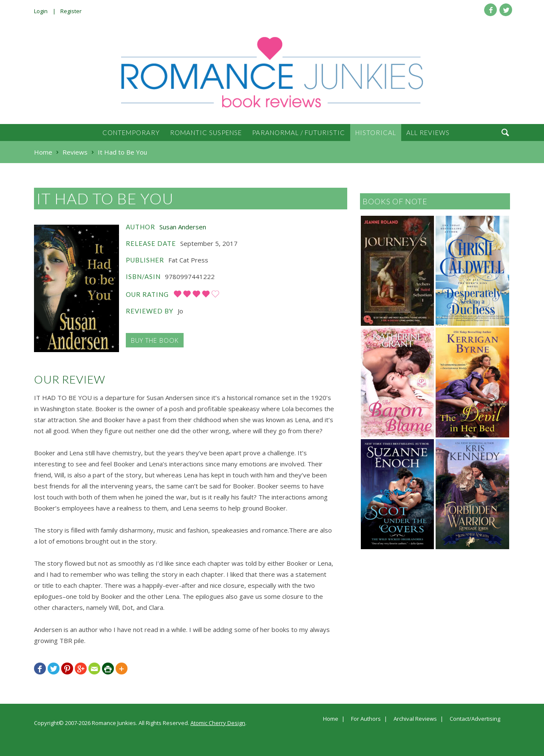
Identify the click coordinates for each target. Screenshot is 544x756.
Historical (376, 133)
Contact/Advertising (475, 719)
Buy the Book (155, 340)
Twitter (506, 10)
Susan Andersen (183, 227)
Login (41, 11)
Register (71, 11)
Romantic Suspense (206, 133)
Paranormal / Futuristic (299, 133)
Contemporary (131, 133)
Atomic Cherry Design (218, 723)
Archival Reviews (415, 719)
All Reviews (428, 133)
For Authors (366, 719)
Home (331, 719)
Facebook (490, 10)
